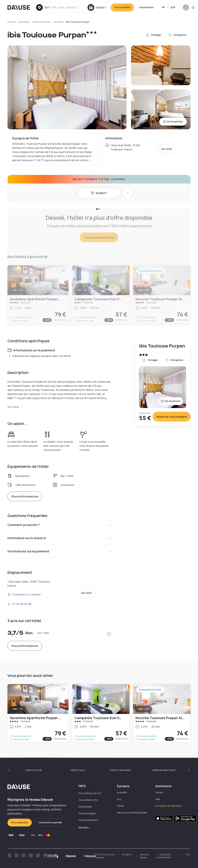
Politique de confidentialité (163, 856)
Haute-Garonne (41, 22)
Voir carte (167, 149)
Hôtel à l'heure (77, 770)
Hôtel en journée (34, 770)
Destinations (146, 7)
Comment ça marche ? (59, 525)
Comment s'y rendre (24, 594)
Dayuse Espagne (87, 813)
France (11, 22)
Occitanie (24, 22)
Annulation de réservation (169, 806)
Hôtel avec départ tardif (164, 770)
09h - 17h (18, 709)
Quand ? (99, 193)
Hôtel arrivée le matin (121, 770)
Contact (159, 792)
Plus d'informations (25, 496)
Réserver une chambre (172, 417)
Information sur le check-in (59, 538)
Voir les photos (173, 122)
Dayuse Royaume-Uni (90, 793)
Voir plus (15, 407)
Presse (120, 806)
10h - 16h (82, 709)
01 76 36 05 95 (20, 604)
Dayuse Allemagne (88, 820)
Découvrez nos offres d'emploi (132, 813)
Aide (158, 799)
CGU (188, 854)
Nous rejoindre (20, 822)
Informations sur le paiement (59, 551)
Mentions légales (144, 856)
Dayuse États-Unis (88, 800)
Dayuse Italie (85, 807)
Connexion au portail (50, 822)
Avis (119, 799)
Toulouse (58, 22)
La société (122, 792)
